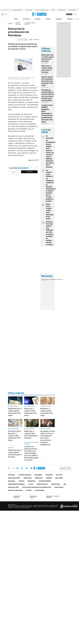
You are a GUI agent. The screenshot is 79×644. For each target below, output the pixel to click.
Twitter (9, 468)
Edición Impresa (45, 481)
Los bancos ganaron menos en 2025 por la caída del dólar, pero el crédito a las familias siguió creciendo (31, 453)
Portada (11, 475)
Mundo (22, 481)
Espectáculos (42, 484)
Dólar (16, 19)
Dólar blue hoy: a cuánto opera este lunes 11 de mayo (48, 58)
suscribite (69, 14)
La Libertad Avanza (17, 10)
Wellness (59, 478)
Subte (53, 10)
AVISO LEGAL (59, 487)
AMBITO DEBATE (53, 497)
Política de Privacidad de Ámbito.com (37, 487)
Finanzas (38, 19)
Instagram (17, 468)
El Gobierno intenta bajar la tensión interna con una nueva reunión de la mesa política (48, 95)
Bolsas (49, 279)
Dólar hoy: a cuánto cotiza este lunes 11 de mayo (47, 69)
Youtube (27, 468)
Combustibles (72, 10)
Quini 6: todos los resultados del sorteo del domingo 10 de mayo (47, 81)
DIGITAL (17, 497)
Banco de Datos (14, 478)
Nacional (12, 481)
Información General (16, 484)
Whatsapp (31, 468)
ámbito (10, 24)
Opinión (70, 19)
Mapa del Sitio (13, 487)
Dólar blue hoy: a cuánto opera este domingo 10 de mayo (15, 453)
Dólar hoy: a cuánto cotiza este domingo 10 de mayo (50, 211)
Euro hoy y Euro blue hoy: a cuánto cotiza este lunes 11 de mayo (15, 436)
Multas (29, 490)
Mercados (28, 478)
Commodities (54, 279)
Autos (31, 484)
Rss (65, 484)
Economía (26, 19)
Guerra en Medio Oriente (42, 10)
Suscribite (29, 172)
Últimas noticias (25, 475)
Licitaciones (40, 490)
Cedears (61, 279)
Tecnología (55, 484)
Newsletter (75, 19)
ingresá (75, 14)
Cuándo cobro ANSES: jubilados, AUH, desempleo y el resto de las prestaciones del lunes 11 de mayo (47, 113)
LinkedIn (22, 468)
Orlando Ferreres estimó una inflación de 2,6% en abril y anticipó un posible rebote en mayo (50, 233)
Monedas (44, 279)
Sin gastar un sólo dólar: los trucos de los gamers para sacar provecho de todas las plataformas (48, 438)
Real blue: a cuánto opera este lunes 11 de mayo (47, 412)
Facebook (13, 468)
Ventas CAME (29, 10)
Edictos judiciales (15, 490)
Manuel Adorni (62, 10)
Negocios (59, 19)
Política (48, 19)
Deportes (32, 481)
